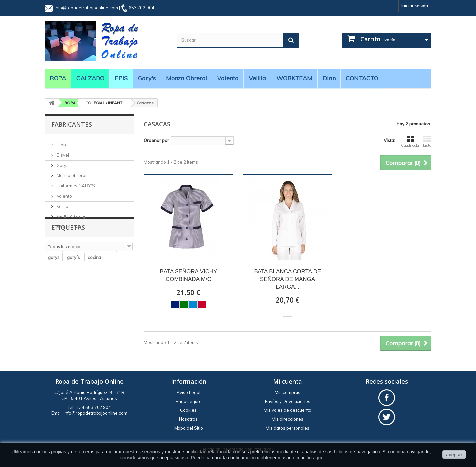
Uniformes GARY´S (75, 183)
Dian (329, 78)
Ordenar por (156, 140)
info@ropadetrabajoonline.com (86, 8)
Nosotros (188, 419)
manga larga (61, 318)
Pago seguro (189, 401)
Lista (427, 141)
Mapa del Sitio (189, 428)
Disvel (62, 152)
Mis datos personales (288, 428)
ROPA (58, 78)
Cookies (188, 410)
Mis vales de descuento (288, 410)
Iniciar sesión (415, 6)
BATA (112, 308)
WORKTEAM (294, 78)
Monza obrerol (186, 78)
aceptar (454, 455)
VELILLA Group (71, 214)
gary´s (74, 298)
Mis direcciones (288, 419)
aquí (317, 458)
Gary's (147, 78)
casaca (92, 308)
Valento (228, 78)
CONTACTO (362, 78)
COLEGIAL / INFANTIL (105, 103)
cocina (94, 298)
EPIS (121, 78)
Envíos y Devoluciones (288, 401)
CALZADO (90, 78)
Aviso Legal (188, 392)
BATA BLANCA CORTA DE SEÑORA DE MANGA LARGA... (288, 279)
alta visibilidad (62, 308)
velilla (54, 288)
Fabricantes (72, 124)
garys (54, 298)
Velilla (257, 78)
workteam (77, 288)
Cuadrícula (410, 141)
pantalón (104, 288)
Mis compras (288, 392)
